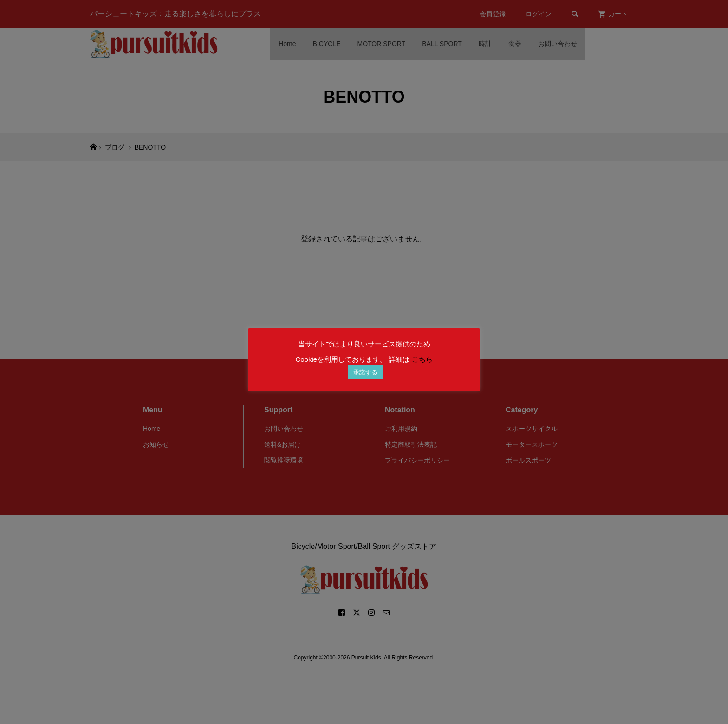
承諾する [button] (365, 372)
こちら (422, 359)
